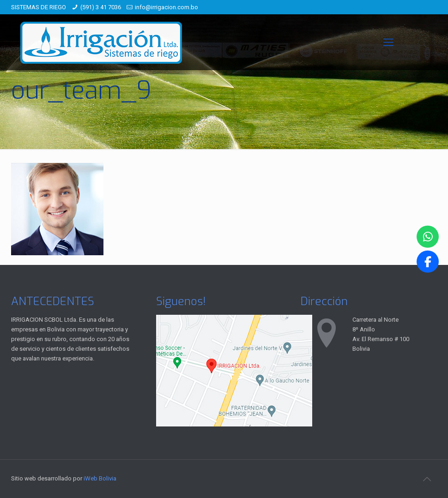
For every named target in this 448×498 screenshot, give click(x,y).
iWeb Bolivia (100, 478)
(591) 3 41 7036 (101, 7)
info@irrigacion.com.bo (166, 7)
